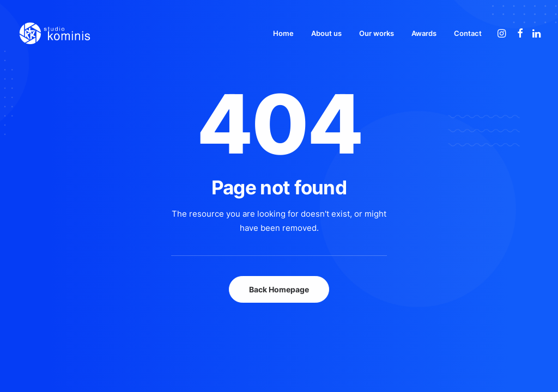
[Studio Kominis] (54, 33)
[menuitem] (283, 33)
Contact (468, 33)
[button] (503, 33)
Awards (424, 33)
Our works (377, 33)
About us (326, 33)
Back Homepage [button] (279, 289)
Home (283, 33)
